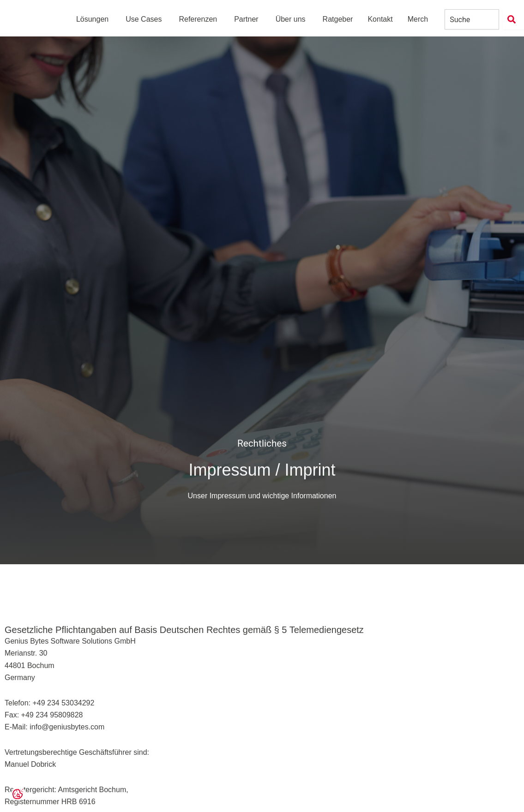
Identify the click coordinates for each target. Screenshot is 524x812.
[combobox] (472, 23)
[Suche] (513, 23)
